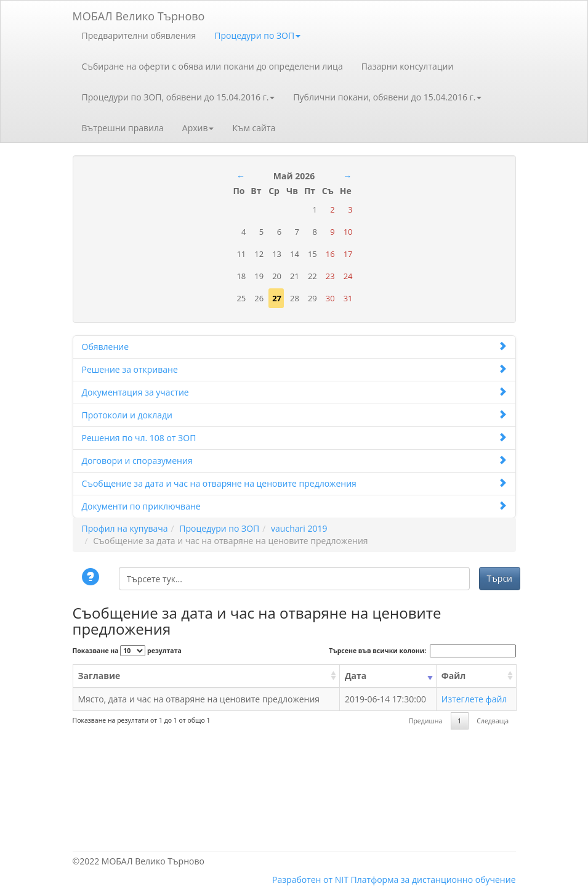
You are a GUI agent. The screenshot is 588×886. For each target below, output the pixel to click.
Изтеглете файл (474, 699)
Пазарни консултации (408, 66)
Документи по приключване (294, 506)
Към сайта (254, 128)
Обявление (294, 347)
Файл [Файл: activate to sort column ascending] (454, 676)
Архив (198, 128)
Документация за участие (294, 392)
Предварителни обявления (139, 35)
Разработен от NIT (310, 880)
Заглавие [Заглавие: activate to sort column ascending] (99, 676)
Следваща (493, 721)
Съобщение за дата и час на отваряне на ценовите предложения (294, 483)
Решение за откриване (294, 369)
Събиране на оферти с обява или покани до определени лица (212, 66)
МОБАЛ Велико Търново (139, 14)
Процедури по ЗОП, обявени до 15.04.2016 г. (179, 97)
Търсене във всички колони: (422, 651)
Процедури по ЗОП (257, 35)
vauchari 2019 (299, 528)
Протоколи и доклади (294, 415)
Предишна (426, 721)
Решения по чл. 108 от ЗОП (294, 438)
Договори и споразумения (294, 461)
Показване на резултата (127, 651)
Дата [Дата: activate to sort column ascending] (356, 676)
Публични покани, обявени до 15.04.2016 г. (387, 97)
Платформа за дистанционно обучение (433, 880)
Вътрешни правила (123, 128)
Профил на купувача (125, 528)
